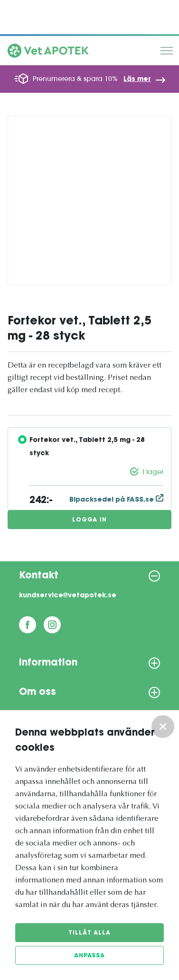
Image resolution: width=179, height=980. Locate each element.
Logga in (89, 520)
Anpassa (89, 956)
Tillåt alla (89, 933)
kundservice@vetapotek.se (68, 596)
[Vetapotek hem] (48, 53)
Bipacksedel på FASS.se (116, 500)
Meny (167, 51)
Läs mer (137, 80)
